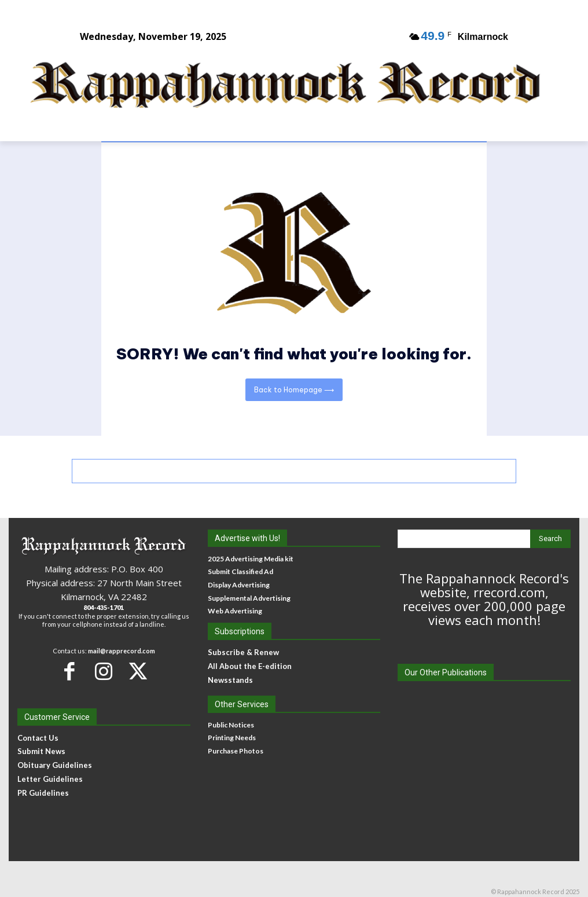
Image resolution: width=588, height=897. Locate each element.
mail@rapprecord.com (122, 651)
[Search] (550, 539)
